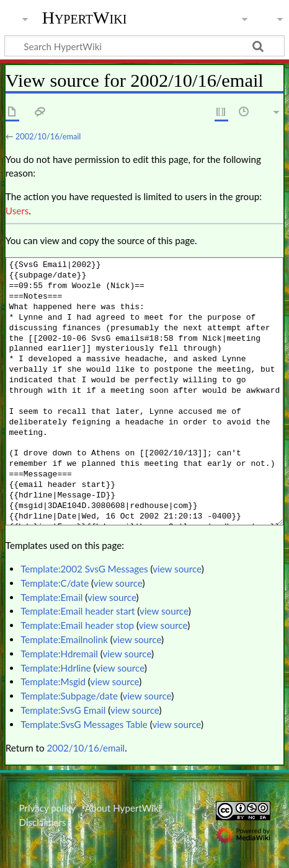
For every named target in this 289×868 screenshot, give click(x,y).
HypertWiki (85, 18)
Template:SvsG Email (63, 710)
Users (17, 211)
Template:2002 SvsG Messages (84, 569)
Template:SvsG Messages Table (84, 724)
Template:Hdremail (59, 654)
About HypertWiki (123, 808)
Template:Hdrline (56, 668)
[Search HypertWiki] (144, 46)
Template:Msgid (53, 682)
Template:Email (51, 597)
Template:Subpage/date (69, 696)
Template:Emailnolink (64, 639)
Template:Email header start (78, 611)
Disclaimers (42, 822)
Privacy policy (47, 808)
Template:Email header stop (77, 625)
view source (177, 569)
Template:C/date (55, 583)
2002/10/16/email (48, 136)
